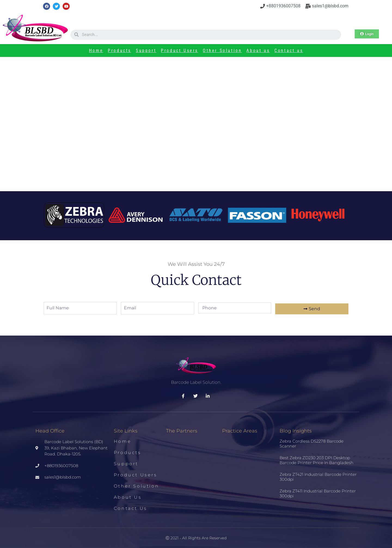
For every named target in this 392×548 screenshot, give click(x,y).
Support (146, 51)
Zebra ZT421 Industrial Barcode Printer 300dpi (318, 477)
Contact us (289, 51)
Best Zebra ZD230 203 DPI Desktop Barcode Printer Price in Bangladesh (316, 460)
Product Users (180, 51)
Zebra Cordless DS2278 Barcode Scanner (312, 444)
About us (258, 51)
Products (120, 51)
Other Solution (222, 51)
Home (96, 51)
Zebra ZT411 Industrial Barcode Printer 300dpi (318, 493)
